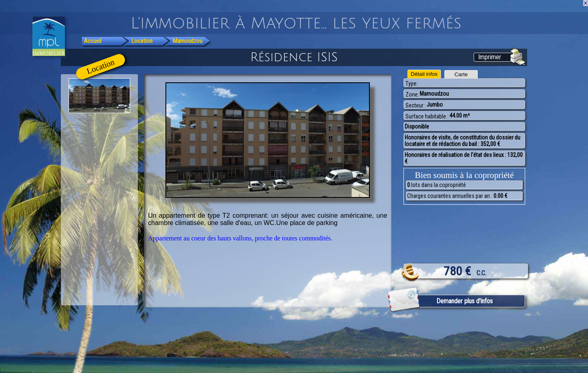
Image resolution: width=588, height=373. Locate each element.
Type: (412, 84)
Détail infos (424, 74)
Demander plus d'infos (465, 301)
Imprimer (490, 57)
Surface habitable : (427, 116)
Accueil (93, 41)
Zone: (412, 94)
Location (142, 41)
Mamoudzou (188, 41)
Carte (461, 74)
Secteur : (416, 105)
